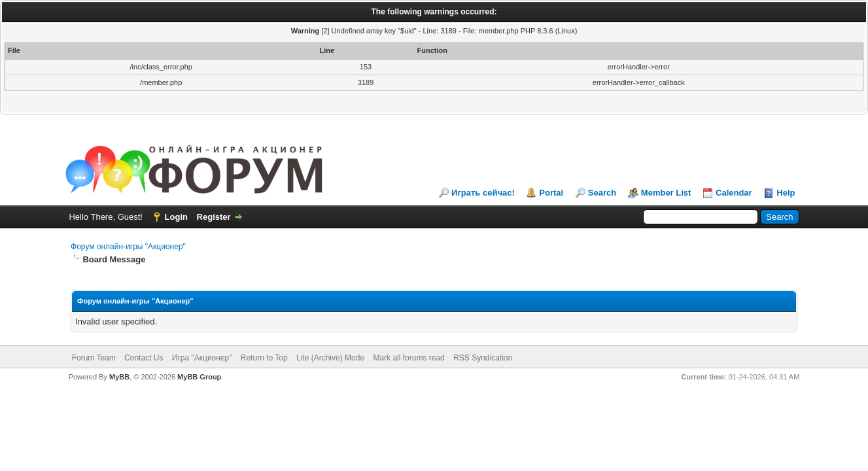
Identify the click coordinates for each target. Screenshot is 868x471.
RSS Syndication (483, 358)
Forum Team (94, 358)
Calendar (734, 193)
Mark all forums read (408, 358)
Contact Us (144, 358)
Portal (551, 193)
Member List (666, 193)
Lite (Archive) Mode (330, 358)
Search (602, 193)
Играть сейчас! (483, 193)
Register (214, 217)
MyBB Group (199, 377)
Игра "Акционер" (202, 358)
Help (786, 193)
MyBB (119, 377)
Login (176, 217)
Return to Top (264, 358)
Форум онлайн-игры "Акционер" (128, 247)
